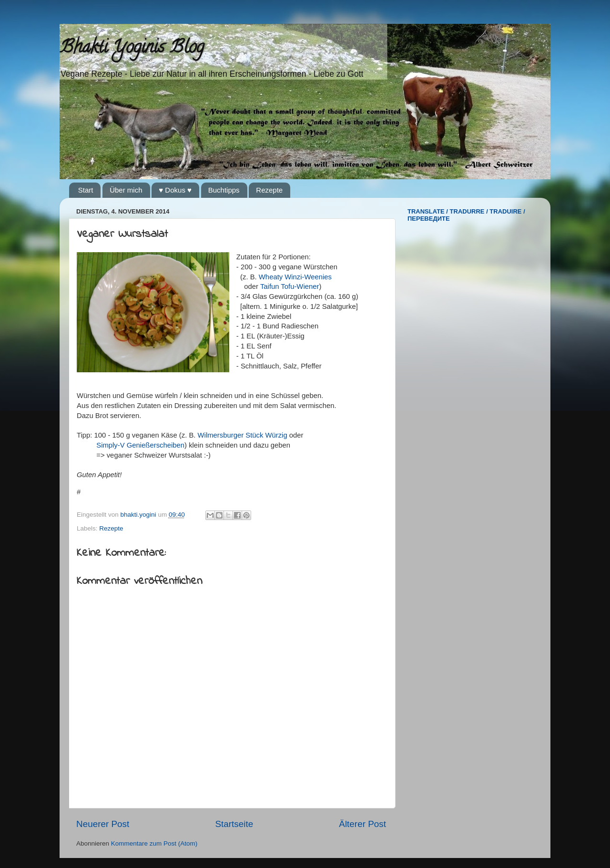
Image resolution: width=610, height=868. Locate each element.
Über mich (126, 190)
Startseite (234, 824)
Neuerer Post (103, 824)
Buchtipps (224, 190)
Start (86, 190)
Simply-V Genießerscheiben (140, 445)
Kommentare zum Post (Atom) (154, 843)
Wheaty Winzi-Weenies (295, 277)
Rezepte (269, 190)
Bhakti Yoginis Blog (132, 49)
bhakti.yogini (139, 515)
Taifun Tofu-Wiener (290, 286)
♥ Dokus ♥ (175, 190)
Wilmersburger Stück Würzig (243, 435)
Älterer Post (362, 824)
